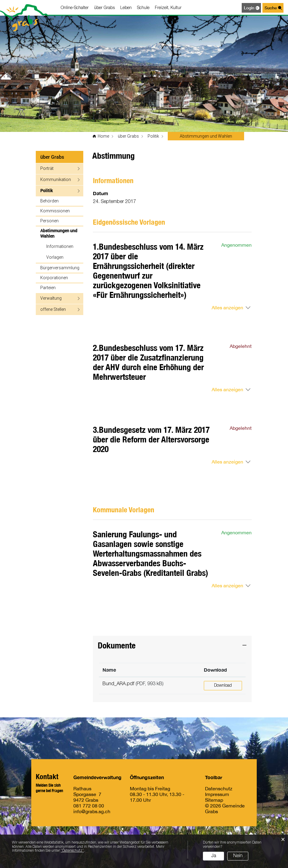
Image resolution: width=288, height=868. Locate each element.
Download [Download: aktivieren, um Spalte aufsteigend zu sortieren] (215, 670)
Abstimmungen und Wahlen (60, 233)
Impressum (217, 794)
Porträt (47, 168)
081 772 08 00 (89, 805)
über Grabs (104, 8)
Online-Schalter (75, 8)
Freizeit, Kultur (168, 8)
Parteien (48, 287)
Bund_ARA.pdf (118, 684)
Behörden (49, 201)
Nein (238, 856)
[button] (128, 136)
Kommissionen (55, 211)
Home (103, 136)
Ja (214, 856)
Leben (126, 8)
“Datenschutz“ (72, 851)
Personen (49, 221)
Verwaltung (51, 298)
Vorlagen (55, 257)
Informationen (60, 246)
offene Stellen (53, 309)
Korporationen (54, 278)
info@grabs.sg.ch (92, 811)
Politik (46, 190)
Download (223, 686)
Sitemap (214, 800)
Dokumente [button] (117, 645)
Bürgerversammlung (60, 268)
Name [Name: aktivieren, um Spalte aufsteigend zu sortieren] (109, 670)
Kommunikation (56, 179)
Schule (143, 8)
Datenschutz (219, 788)
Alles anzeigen (227, 308)
